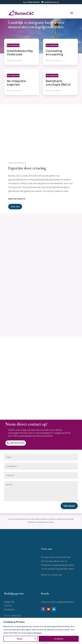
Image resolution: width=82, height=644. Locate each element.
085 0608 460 (17, 443)
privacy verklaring (34, 633)
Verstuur (69, 506)
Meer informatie (14, 60)
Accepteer (59, 639)
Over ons (15, 207)
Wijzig (19, 639)
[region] (41, 631)
